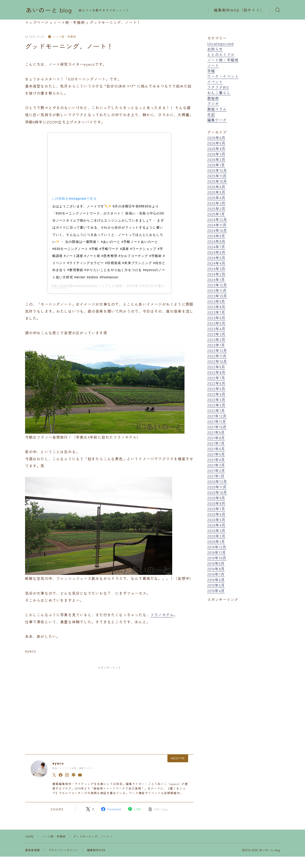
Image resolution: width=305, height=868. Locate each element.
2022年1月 (216, 410)
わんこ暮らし (219, 93)
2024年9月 (216, 236)
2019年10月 (217, 558)
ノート (213, 65)
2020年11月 (217, 487)
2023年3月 (216, 334)
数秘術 (213, 98)
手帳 (211, 71)
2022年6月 (216, 383)
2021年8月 (216, 438)
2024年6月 (216, 252)
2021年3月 (216, 465)
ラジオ (213, 103)
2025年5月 (216, 192)
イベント (215, 82)
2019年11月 (217, 552)
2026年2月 (216, 159)
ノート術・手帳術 (62, 37)
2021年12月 (217, 416)
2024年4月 (216, 263)
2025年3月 (216, 203)
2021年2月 (216, 470)
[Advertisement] (109, 706)
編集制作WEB (96, 850)
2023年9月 (216, 301)
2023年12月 (217, 285)
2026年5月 (216, 143)
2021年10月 (217, 427)
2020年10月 (217, 492)
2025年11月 (217, 176)
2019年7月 (216, 574)
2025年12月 (217, 170)
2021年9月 (216, 432)
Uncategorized (221, 43)
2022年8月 (216, 372)
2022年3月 (216, 400)
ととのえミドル (221, 54)
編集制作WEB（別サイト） (239, 10)
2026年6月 (216, 138)
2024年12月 (217, 219)
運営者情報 (33, 850)
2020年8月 (216, 503)
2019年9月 (216, 563)
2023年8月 (216, 307)
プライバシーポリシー (64, 850)
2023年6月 (216, 318)
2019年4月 (216, 591)
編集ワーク (217, 120)
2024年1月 (216, 279)
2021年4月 (216, 460)
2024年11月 (217, 225)
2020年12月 (217, 481)
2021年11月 (217, 421)
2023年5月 (216, 323)
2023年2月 (216, 340)
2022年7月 (216, 378)
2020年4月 (216, 525)
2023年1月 (216, 345)
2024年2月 (216, 274)
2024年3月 (216, 269)
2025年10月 (217, 181)
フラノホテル (162, 615)
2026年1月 (216, 165)
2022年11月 (217, 356)
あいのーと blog (49, 10)
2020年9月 (216, 498)
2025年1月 (216, 214)
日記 (211, 114)
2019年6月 (216, 580)
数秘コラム (217, 109)
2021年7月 (216, 443)
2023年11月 (217, 290)
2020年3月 (216, 531)
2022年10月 (217, 361)
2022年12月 (217, 350)
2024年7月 (216, 247)
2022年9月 (216, 367)
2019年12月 (217, 547)
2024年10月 (217, 230)
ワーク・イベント (223, 76)
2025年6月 (216, 187)
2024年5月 (216, 258)
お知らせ (215, 49)
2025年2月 (216, 209)
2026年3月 (216, 154)
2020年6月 (216, 514)
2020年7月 (216, 509)
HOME (30, 836)
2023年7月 (216, 312)
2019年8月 (216, 569)
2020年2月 (216, 536)
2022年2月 (216, 405)
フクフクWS (218, 87)
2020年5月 (216, 520)
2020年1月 (216, 541)
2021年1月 (216, 476)
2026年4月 (216, 148)
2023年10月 (217, 296)
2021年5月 (216, 454)
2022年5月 (216, 389)
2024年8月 (216, 241)
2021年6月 (216, 449)
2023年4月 (216, 329)
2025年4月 (216, 198)
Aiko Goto (60, 286)
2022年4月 (216, 394)
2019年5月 (216, 585)
